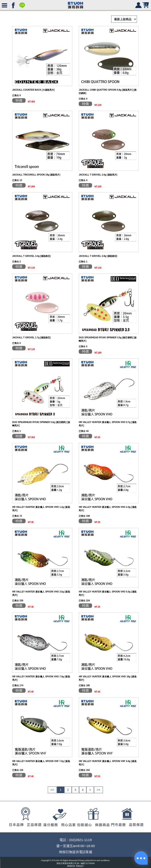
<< (52, 790)
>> (99, 790)
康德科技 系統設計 (75, 866)
